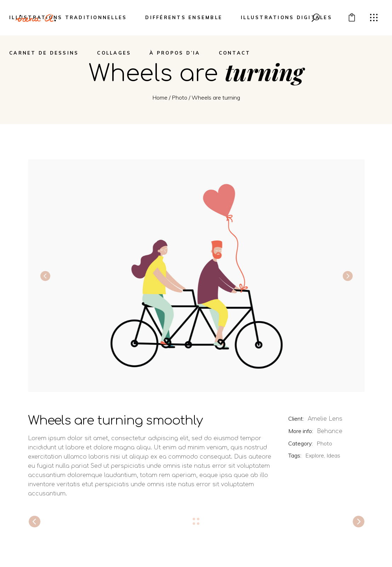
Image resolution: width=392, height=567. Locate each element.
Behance (330, 431)
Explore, (315, 455)
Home (160, 97)
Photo (180, 97)
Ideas (333, 455)
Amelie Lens (325, 419)
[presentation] (45, 276)
